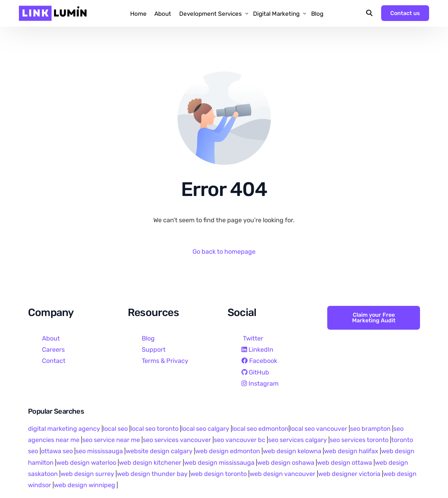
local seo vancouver (318, 429)
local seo (115, 429)
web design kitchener (150, 463)
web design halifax (351, 451)
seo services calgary (297, 440)
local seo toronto (155, 429)
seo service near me (111, 440)
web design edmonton (228, 451)
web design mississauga (219, 463)
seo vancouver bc (240, 440)
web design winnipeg (85, 485)
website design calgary (159, 451)
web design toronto (219, 474)
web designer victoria (349, 474)
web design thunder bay (152, 474)
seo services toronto (360, 440)
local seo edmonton (260, 429)
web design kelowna (292, 451)
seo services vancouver (177, 440)
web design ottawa (345, 463)
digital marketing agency (64, 429)
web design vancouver (282, 474)
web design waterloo (86, 463)
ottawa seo (57, 451)
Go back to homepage (224, 252)
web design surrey (87, 474)
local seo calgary (205, 429)
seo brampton (370, 429)
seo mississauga (99, 451)
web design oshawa (286, 463)
